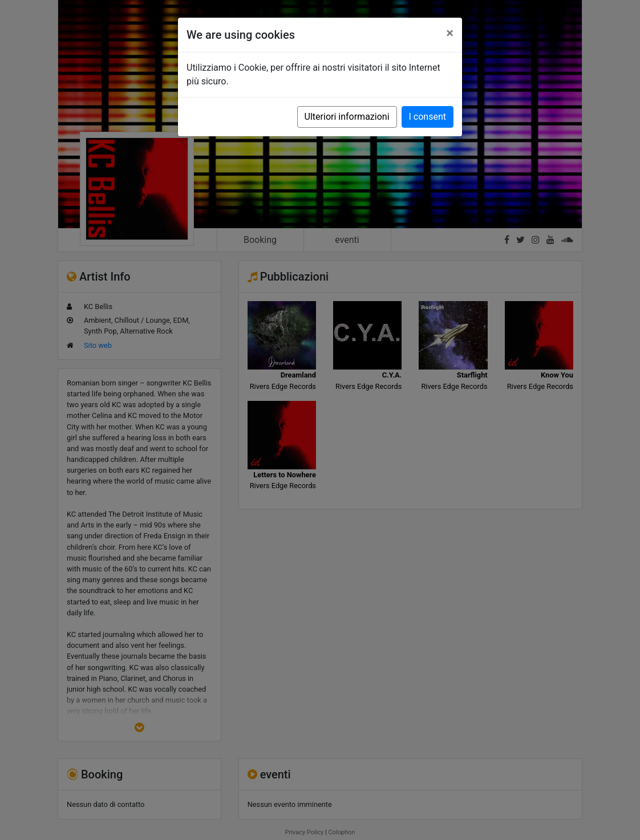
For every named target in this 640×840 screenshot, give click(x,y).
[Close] (450, 33)
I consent (428, 117)
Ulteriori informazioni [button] (347, 117)
